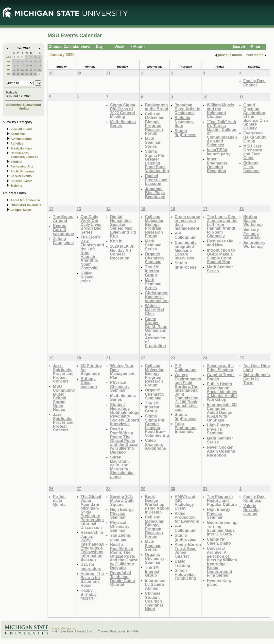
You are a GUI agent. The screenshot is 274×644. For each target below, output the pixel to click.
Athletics (17, 144)
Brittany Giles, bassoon (251, 167)
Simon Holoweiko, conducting (185, 574)
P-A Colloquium (186, 235)
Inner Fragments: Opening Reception (218, 165)
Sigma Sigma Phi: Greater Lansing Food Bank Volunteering (157, 161)
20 (18, 70)
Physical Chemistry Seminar (120, 386)
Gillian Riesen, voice (88, 277)
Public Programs (22, 171)
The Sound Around (63, 219)
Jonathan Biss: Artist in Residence (188, 109)
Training (16, 186)
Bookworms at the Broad (156, 107)
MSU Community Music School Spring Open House (64, 398)
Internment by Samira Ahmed (155, 584)
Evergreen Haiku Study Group (255, 137)
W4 (9, 70)
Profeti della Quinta (59, 500)
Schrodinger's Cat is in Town (257, 379)
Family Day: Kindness (254, 499)
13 (18, 65)
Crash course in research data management (187, 222)
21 (22, 70)
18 (40, 65)
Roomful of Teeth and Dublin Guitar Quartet (123, 579)
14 (22, 65)
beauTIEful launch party (219, 152)
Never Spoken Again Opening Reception (221, 451)
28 (22, 74)
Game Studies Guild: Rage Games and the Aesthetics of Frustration (156, 332)
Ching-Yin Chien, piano (219, 541)
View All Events (22, 129)
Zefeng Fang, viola (63, 241)
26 (14, 74)
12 (14, 65)
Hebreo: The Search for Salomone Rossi (92, 579)
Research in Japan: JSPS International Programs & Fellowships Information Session (93, 546)
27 (18, 74)
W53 (8, 57)
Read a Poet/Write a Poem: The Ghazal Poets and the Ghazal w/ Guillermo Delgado (124, 441)
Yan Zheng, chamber (121, 537)
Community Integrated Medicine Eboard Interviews (186, 250)
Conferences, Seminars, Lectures (24, 155)
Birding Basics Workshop (253, 221)
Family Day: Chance (254, 83)
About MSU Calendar (25, 200)
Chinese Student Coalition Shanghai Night (154, 601)
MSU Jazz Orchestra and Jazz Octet (253, 152)
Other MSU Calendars (26, 205)
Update (24, 108)
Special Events (21, 176)
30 (18, 57)
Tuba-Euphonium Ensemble (186, 427)
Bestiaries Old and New (220, 243)
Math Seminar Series (123, 124)
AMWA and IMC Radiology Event (185, 502)
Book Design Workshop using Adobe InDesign (157, 504)
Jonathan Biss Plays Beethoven (155, 193)
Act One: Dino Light (257, 368)
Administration (21, 139)
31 (22, 57)
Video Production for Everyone (187, 517)
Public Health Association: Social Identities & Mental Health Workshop (222, 392)
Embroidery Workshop (254, 245)
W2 (9, 61)
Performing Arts (22, 166)
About (55, 628)
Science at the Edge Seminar (220, 368)
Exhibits (16, 162)
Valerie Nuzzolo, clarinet (251, 510)
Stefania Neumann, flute (184, 122)
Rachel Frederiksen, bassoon (157, 180)
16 (31, 65)
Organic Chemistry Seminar (155, 258)
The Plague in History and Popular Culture (222, 500)
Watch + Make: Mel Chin (154, 310)
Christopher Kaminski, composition (157, 297)
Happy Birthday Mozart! (89, 594)
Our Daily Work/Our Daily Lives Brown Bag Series (91, 224)
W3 (9, 65)
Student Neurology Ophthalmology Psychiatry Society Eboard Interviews (125, 414)
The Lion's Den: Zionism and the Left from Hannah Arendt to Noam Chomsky (222, 226)
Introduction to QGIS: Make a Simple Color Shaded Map (221, 256)
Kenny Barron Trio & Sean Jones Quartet (188, 550)
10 (35, 61)
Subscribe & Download (24, 105)
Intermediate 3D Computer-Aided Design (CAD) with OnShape (222, 412)
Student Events (21, 181)
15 (27, 65)
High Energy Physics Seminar (219, 429)
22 (27, 70)
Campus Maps (21, 210)
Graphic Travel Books (221, 377)
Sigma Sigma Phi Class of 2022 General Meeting (123, 111)
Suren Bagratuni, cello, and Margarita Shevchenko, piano (122, 467)
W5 (9, 74)
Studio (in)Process (186, 133)
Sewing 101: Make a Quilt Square (122, 500)
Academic (18, 134)
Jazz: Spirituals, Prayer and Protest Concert (63, 373)
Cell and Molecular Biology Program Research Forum (154, 124)
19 (14, 70)
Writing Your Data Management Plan (122, 371)
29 (14, 57)
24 (35, 70)
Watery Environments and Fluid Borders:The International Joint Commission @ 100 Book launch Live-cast (188, 392)
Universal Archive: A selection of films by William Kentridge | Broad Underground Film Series (222, 562)
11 (40, 61)
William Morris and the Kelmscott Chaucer (221, 111)
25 (40, 70)
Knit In (116, 241)
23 (31, 70)
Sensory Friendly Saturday (252, 233)
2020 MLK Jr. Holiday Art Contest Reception (122, 252)
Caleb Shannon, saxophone (155, 444)
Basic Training (182, 563)
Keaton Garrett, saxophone (63, 230)
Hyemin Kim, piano (219, 582)
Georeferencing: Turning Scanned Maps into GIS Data (222, 528)
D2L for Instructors (91, 566)
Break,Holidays (21, 148)
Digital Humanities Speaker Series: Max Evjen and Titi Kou (123, 226)
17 (35, 65)
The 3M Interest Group (152, 271)
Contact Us (68, 628)
